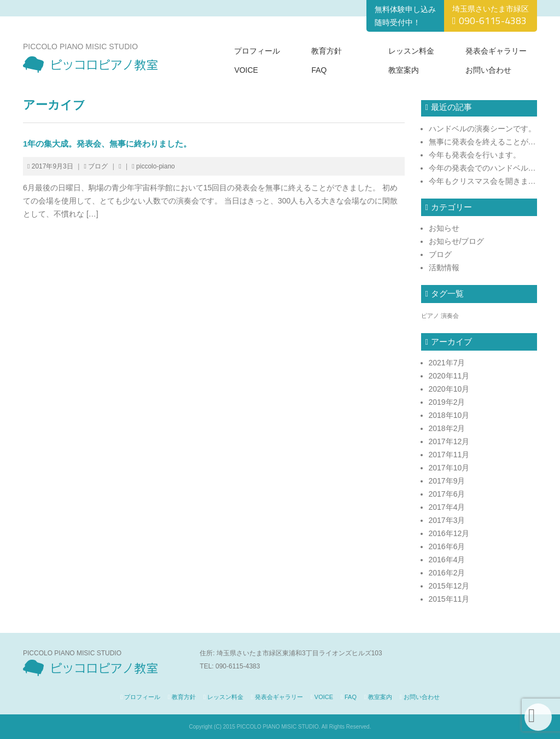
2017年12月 (449, 441)
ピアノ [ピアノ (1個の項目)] (430, 316)
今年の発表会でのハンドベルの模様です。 (483, 168)
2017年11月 (449, 455)
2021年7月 (447, 363)
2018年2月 (447, 428)
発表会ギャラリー (496, 51)
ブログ (98, 166)
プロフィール (257, 51)
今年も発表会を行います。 (475, 155)
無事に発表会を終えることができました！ (483, 142)
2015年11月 (449, 599)
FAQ (319, 70)
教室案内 (404, 70)
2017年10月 (449, 468)
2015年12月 (449, 586)
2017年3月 (447, 520)
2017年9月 (447, 481)
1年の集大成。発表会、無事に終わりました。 (107, 144)
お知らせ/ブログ (457, 241)
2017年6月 (447, 494)
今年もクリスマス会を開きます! (483, 181)
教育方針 (326, 51)
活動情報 (444, 267)
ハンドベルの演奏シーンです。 (482, 129)
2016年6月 (447, 546)
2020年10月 (449, 389)
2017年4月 (447, 507)
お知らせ (444, 228)
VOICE (246, 70)
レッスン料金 (411, 51)
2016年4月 (447, 560)
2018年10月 (449, 415)
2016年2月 (447, 573)
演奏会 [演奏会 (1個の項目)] (450, 316)
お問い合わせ (488, 70)
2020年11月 (449, 376)
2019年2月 (447, 402)
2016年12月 (449, 533)
